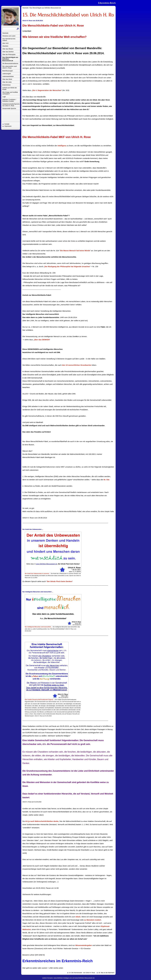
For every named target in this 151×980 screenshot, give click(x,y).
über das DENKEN (42, 340)
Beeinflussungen (8, 71)
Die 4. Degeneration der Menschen (47, 90)
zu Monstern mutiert (93, 920)
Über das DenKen (8, 52)
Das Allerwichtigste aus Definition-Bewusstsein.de (10, 59)
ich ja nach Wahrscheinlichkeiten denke (42, 821)
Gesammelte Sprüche (9, 109)
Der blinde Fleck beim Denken (60, 581)
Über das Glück (7, 79)
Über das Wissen (8, 49)
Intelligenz (62, 146)
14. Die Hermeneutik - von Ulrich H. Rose (82, 973)
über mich (5, 43)
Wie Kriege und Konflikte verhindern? (10, 93)
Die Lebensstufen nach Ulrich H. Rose (10, 67)
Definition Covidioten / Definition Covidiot (9, 100)
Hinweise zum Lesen (9, 36)
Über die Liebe (7, 82)
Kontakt (7, 124)
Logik (4, 97)
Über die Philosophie (9, 55)
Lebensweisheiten (8, 76)
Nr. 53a (106, 480)
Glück (78, 917)
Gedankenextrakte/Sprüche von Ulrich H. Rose (11, 105)
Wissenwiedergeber (84, 945)
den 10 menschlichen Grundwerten (77, 365)
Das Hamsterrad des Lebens (9, 40)
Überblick (5, 46)
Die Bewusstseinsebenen (10, 64)
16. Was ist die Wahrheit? (106, 973)
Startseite (5, 33)
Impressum (8, 126)
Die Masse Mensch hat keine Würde (75, 251)
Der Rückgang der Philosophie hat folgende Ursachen (67, 266)
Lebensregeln (7, 74)
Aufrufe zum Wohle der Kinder (10, 89)
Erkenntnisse (6, 85)
